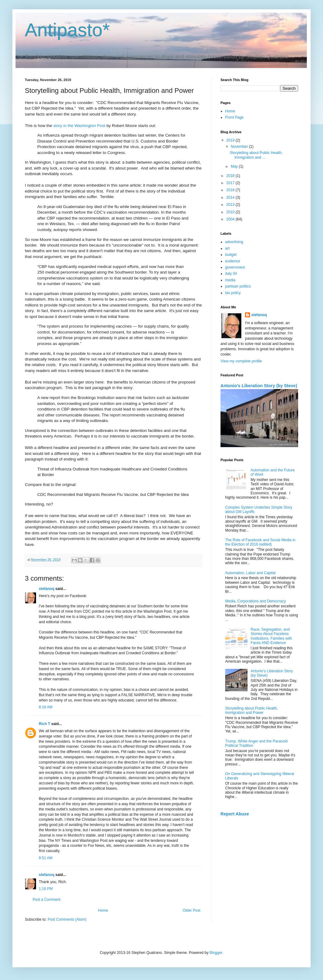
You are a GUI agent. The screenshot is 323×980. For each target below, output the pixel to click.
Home (103, 910)
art (227, 248)
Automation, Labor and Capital (250, 573)
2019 (231, 140)
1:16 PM (46, 889)
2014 (231, 197)
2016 (231, 190)
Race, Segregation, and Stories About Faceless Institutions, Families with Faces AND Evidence (271, 636)
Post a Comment (46, 900)
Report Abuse (235, 814)
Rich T (45, 724)
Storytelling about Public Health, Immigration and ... (256, 155)
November (240, 147)
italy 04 (231, 274)
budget (231, 255)
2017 (231, 183)
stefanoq (47, 589)
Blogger (216, 953)
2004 (231, 219)
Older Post (191, 910)
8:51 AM (46, 858)
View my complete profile (241, 361)
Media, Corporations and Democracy (255, 601)
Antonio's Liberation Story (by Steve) (259, 386)
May (235, 166)
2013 (231, 205)
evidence (233, 261)
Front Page (234, 117)
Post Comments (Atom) (67, 919)
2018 (231, 176)
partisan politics (238, 286)
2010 (231, 212)
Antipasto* (67, 30)
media (230, 280)
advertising (234, 242)
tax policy (233, 293)
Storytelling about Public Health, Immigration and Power (252, 710)
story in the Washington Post (79, 126)
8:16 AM (46, 707)
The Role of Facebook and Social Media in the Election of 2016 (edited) (260, 542)
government (235, 267)
